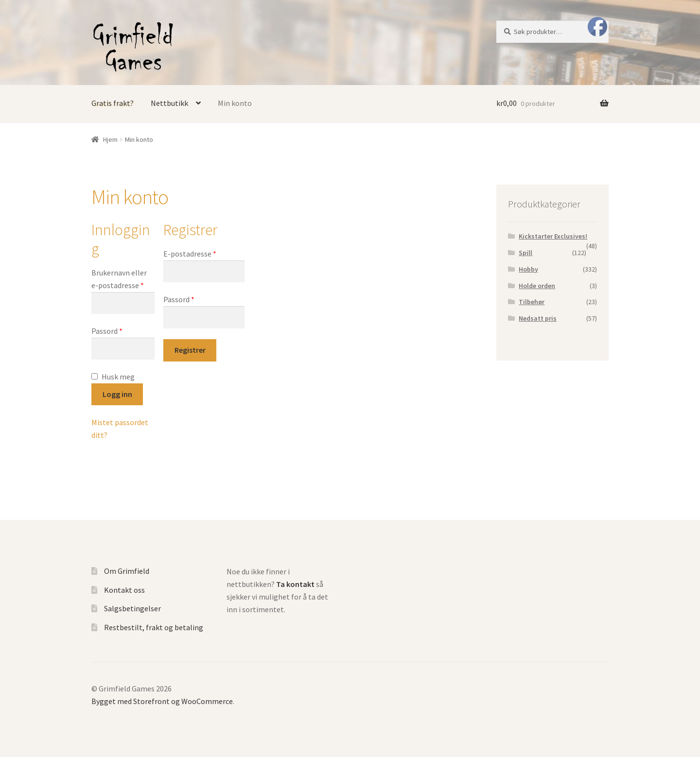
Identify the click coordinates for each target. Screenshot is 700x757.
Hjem (110, 139)
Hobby (528, 269)
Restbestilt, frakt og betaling (154, 627)
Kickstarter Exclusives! (553, 236)
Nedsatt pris (538, 318)
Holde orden (537, 286)
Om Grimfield (127, 571)
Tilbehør (532, 302)
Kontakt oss (124, 590)
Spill (525, 253)
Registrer (190, 350)
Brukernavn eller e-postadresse (119, 279)
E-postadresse (190, 254)
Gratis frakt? (113, 103)
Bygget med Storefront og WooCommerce (162, 701)
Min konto (235, 103)
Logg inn (117, 394)
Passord (107, 331)
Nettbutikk (169, 103)
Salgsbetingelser (132, 608)
